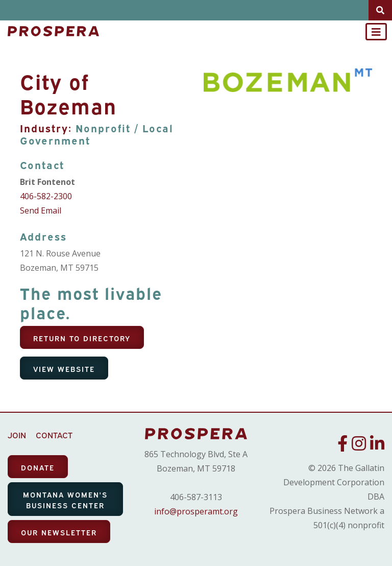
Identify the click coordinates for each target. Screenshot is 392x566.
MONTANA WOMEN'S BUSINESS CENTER (65, 500)
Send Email (41, 210)
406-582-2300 (46, 196)
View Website (64, 369)
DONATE (38, 467)
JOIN (17, 435)
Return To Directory (82, 338)
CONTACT (54, 435)
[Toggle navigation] (376, 32)
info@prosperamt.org (196, 511)
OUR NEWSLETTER (59, 532)
